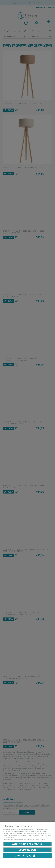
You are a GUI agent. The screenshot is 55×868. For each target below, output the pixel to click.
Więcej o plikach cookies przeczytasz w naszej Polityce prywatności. (24, 839)
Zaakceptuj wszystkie (28, 856)
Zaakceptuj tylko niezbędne (27, 844)
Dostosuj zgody (28, 850)
